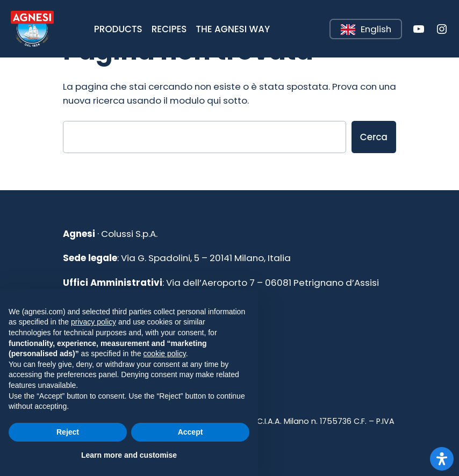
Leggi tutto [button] (330, 20)
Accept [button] (191, 432)
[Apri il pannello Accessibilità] (442, 459)
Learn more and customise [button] (129, 455)
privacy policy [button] (94, 322)
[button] (118, 29)
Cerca (374, 137)
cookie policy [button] (165, 354)
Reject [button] (68, 432)
